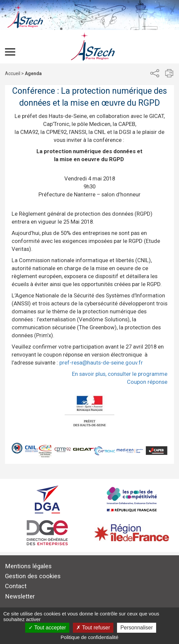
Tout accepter (47, 628)
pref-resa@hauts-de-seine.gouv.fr (101, 363)
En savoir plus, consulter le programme (120, 374)
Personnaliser (137, 628)
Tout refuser (93, 628)
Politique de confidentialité (89, 637)
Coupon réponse (147, 382)
